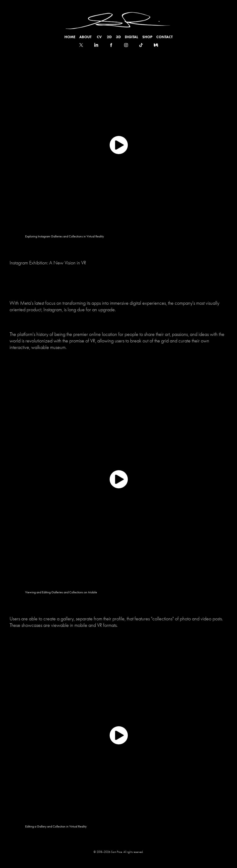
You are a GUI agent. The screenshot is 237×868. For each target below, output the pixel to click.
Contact (164, 37)
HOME (70, 37)
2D (109, 37)
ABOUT (85, 37)
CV (99, 37)
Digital (131, 37)
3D (118, 37)
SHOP (147, 37)
